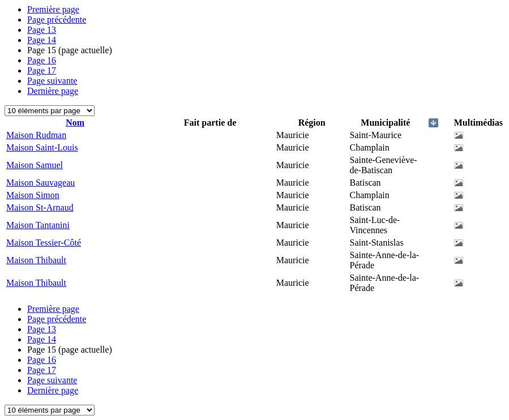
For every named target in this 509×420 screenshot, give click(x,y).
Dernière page (53, 91)
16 (42, 60)
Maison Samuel (35, 165)
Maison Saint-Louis (42, 147)
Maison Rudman (36, 135)
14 (42, 40)
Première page (53, 9)
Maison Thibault (36, 260)
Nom (75, 123)
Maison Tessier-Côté (44, 243)
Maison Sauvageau (40, 183)
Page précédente (57, 20)
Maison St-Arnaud (40, 207)
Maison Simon (33, 195)
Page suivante (52, 81)
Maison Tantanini (38, 225)
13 (42, 30)
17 (42, 70)
